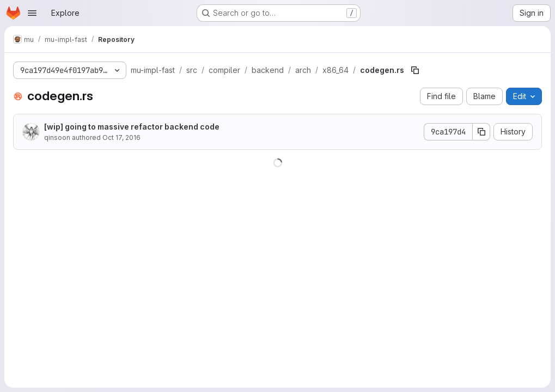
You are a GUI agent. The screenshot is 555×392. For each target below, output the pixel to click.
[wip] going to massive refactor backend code (132, 127)
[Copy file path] (415, 70)
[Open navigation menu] (32, 13)
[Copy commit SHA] (481, 132)
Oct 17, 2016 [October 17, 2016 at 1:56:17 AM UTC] (121, 137)
